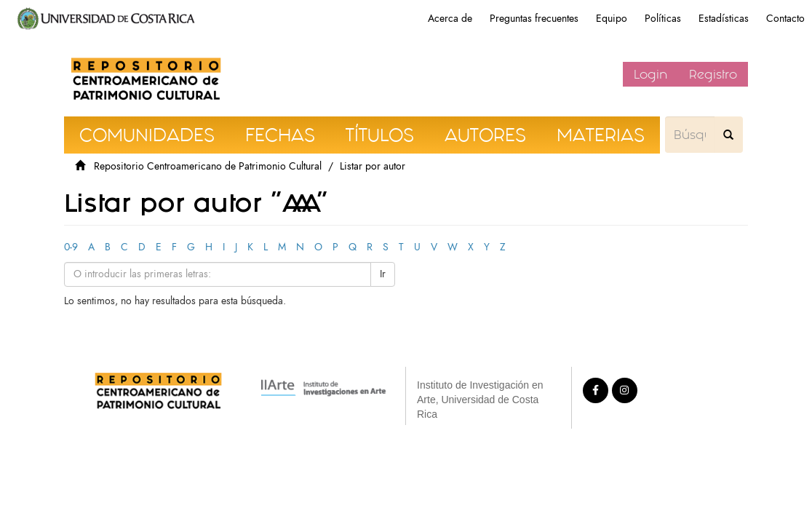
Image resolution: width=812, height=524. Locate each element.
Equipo (612, 19)
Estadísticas (724, 19)
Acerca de (450, 19)
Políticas (663, 19)
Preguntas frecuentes (534, 19)
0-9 (71, 247)
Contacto (785, 19)
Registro (713, 74)
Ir (383, 274)
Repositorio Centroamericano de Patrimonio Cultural (208, 166)
